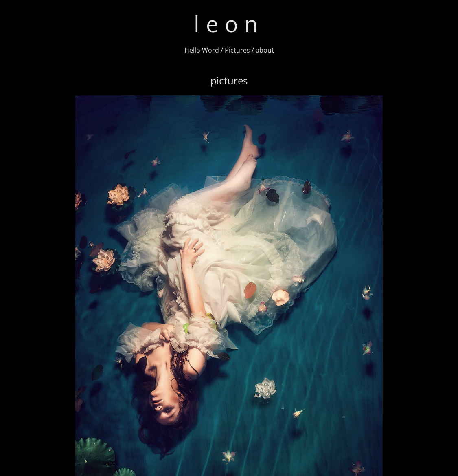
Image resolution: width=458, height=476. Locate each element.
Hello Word (202, 50)
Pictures (237, 50)
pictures (229, 80)
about (265, 50)
